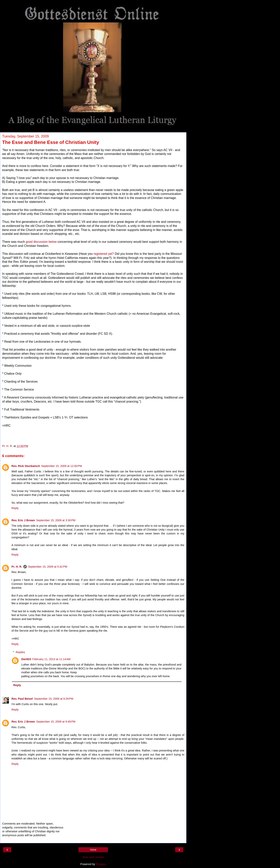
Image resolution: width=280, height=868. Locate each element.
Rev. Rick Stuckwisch (26, 466)
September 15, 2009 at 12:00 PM (62, 466)
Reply (15, 508)
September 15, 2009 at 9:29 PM (54, 699)
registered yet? (104, 254)
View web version (93, 857)
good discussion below (41, 242)
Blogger (101, 864)
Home (93, 850)
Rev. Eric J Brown (23, 520)
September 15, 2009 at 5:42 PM (48, 567)
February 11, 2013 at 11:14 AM (51, 659)
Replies (20, 652)
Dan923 (26, 659)
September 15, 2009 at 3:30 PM (56, 520)
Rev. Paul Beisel (22, 699)
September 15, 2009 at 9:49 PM (56, 722)
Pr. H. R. (17, 567)
